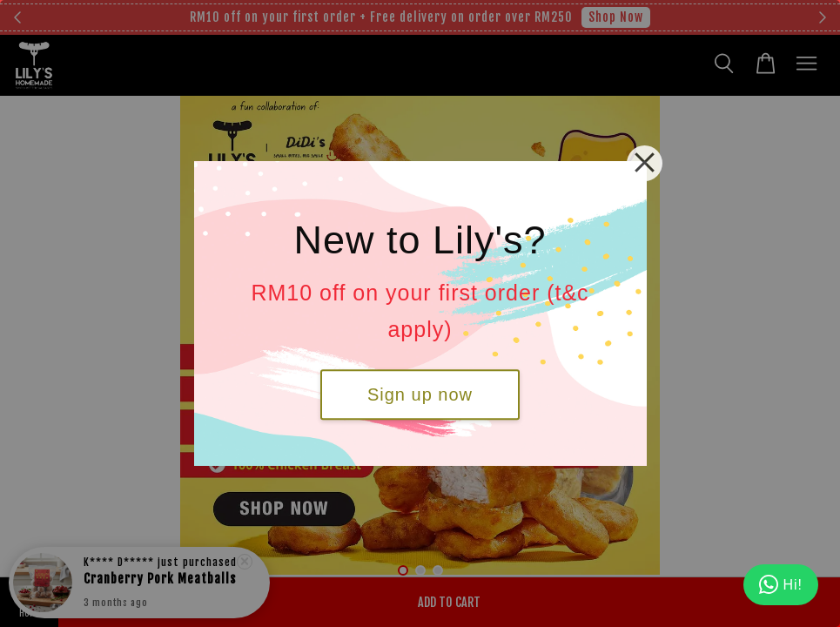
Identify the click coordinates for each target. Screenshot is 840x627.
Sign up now (420, 394)
